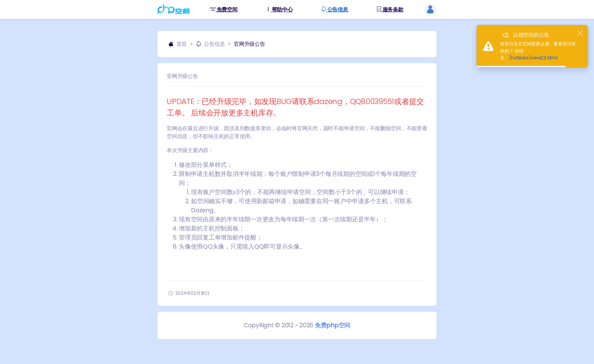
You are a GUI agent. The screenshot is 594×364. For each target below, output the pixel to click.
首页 (177, 44)
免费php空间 (333, 325)
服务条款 (390, 10)
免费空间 (224, 10)
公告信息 (335, 10)
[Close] (580, 33)
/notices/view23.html (533, 58)
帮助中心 (279, 10)
